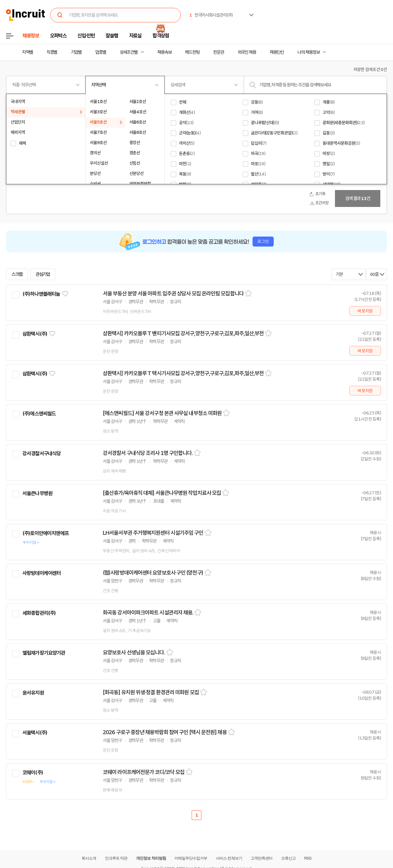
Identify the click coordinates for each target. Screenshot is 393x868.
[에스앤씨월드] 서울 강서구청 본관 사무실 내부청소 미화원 (162, 413)
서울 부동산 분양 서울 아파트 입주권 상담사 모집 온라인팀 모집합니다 (173, 294)
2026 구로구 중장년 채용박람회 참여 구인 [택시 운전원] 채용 (165, 732)
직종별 (52, 52)
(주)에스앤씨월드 (39, 414)
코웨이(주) (33, 773)
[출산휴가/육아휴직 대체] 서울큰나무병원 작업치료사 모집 (162, 493)
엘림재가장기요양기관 (44, 653)
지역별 (28, 52)
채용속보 (164, 52)
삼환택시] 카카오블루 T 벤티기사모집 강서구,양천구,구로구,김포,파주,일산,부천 (183, 334)
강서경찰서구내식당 (42, 453)
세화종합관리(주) (39, 613)
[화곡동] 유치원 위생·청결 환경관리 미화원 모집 (151, 692)
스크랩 (17, 274)
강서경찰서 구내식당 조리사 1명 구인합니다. (148, 453)
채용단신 (277, 52)
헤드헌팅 (192, 52)
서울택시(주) (35, 733)
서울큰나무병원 (37, 493)
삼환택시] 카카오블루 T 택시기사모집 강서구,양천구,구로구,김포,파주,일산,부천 (183, 373)
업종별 (101, 52)
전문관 (219, 52)
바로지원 (365, 311)
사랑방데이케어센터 (42, 573)
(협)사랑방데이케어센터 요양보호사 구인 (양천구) (153, 573)
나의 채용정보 (309, 52)
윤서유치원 (33, 693)
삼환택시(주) (35, 334)
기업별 (76, 52)
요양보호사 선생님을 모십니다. (134, 653)
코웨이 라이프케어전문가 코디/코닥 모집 (144, 772)
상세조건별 (129, 52)
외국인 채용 (247, 52)
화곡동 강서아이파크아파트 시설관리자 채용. (148, 613)
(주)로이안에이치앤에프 (45, 533)
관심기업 (43, 274)
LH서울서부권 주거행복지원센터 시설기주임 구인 (153, 533)
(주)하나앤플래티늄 (41, 294)
